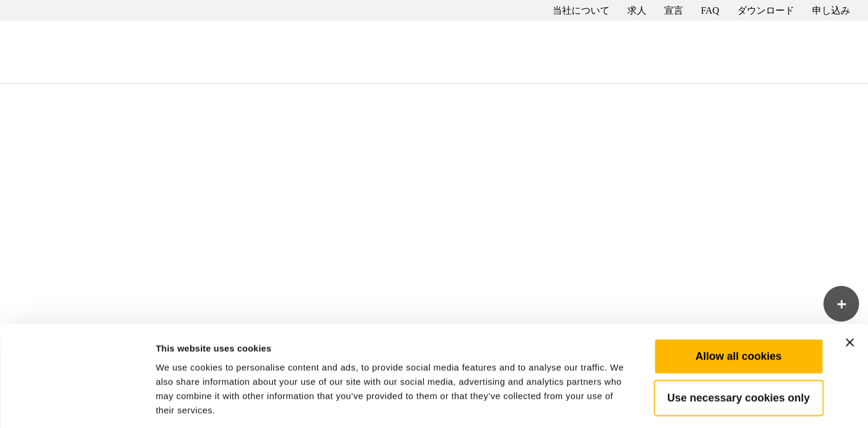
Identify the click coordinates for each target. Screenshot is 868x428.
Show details (624, 405)
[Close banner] (850, 289)
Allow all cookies (738, 303)
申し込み (831, 10)
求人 (637, 10)
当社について (581, 10)
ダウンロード (766, 10)
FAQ (710, 10)
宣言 (674, 10)
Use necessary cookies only (738, 344)
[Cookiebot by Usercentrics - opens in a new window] (77, 405)
